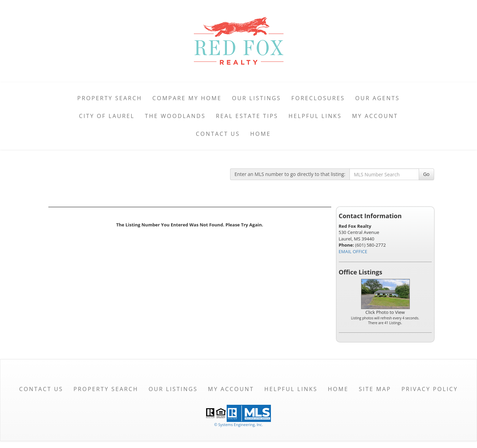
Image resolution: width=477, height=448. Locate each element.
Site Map (375, 389)
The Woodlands (175, 116)
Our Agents (378, 98)
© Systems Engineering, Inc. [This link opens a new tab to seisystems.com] (238, 425)
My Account (375, 116)
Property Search (110, 98)
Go (426, 174)
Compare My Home (187, 98)
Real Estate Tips (247, 116)
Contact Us (218, 134)
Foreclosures (318, 98)
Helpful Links (315, 116)
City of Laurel (107, 116)
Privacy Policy (430, 389)
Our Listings (256, 98)
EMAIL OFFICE (353, 251)
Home (261, 134)
